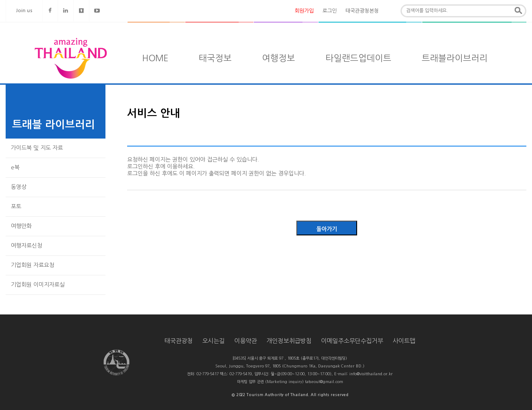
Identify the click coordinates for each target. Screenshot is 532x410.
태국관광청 (179, 341)
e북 (15, 167)
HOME (155, 58)
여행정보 (279, 58)
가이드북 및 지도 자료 (37, 148)
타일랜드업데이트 (358, 58)
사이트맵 (404, 341)
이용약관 (246, 341)
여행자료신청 (26, 246)
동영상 (19, 187)
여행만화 (21, 226)
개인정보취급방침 (289, 341)
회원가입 (304, 11)
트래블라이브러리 (455, 58)
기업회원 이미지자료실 (38, 285)
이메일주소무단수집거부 (352, 341)
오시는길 (213, 341)
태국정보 (215, 58)
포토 (16, 207)
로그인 (330, 11)
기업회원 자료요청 (33, 265)
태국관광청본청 (362, 11)
